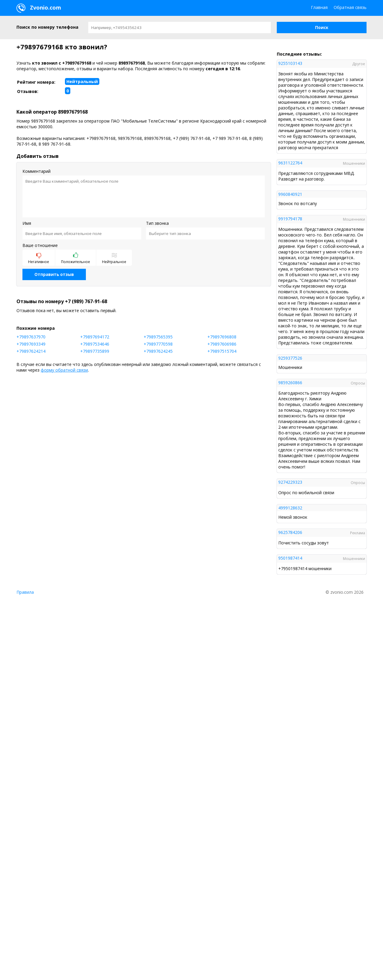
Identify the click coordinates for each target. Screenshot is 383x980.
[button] (322, 28)
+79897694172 (95, 337)
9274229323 (290, 482)
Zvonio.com (39, 8)
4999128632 (290, 508)
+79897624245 (158, 351)
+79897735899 (95, 351)
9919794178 (290, 219)
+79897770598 (158, 344)
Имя (27, 223)
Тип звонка (157, 223)
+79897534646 (95, 344)
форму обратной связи (64, 370)
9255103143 (290, 63)
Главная (319, 7)
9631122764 (290, 163)
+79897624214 (31, 351)
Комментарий (37, 171)
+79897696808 (222, 337)
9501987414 (290, 558)
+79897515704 (222, 351)
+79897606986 (222, 344)
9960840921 (290, 194)
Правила (25, 592)
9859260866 (290, 383)
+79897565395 (158, 337)
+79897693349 (31, 344)
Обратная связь (350, 7)
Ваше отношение (40, 245)
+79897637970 (31, 337)
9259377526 (290, 358)
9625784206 (290, 532)
